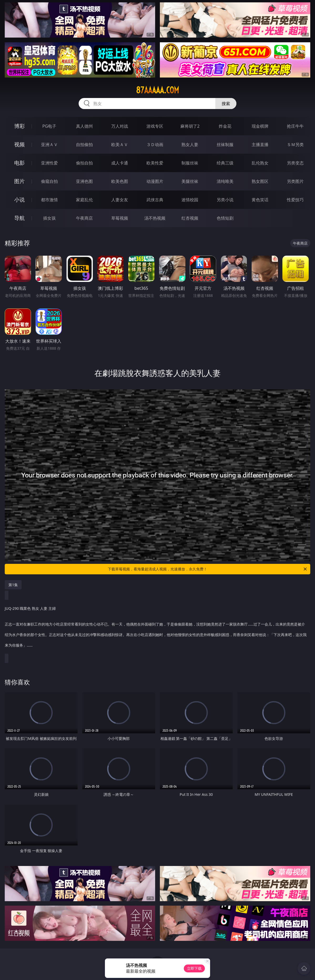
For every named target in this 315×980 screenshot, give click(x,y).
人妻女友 (120, 200)
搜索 (226, 104)
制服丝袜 (190, 163)
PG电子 (49, 126)
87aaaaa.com (157, 90)
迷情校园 (190, 200)
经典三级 (225, 163)
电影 (19, 163)
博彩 (19, 126)
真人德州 (84, 126)
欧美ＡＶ (120, 145)
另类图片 (295, 181)
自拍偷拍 (84, 145)
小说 (19, 200)
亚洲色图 (84, 181)
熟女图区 (260, 181)
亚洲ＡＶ (49, 145)
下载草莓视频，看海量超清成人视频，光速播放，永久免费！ (208, 569)
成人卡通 (120, 163)
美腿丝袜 (190, 181)
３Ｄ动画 (155, 145)
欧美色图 (120, 181)
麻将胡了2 (190, 126)
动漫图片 (155, 181)
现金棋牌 (260, 126)
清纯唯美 (225, 181)
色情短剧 (225, 218)
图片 (19, 181)
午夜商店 (84, 218)
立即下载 (194, 968)
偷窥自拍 (49, 181)
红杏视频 (190, 218)
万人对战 (120, 126)
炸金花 (225, 126)
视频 (19, 144)
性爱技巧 (295, 200)
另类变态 (295, 163)
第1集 (13, 585)
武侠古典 (155, 200)
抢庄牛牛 (295, 126)
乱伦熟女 (260, 163)
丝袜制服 (225, 145)
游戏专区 (155, 126)
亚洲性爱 (49, 163)
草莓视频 (120, 218)
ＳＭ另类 (295, 145)
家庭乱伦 (84, 200)
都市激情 (49, 200)
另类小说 (225, 200)
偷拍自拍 (84, 163)
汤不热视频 (155, 218)
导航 (19, 218)
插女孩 (49, 218)
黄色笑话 (260, 200)
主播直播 (260, 145)
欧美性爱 (155, 163)
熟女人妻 (190, 145)
